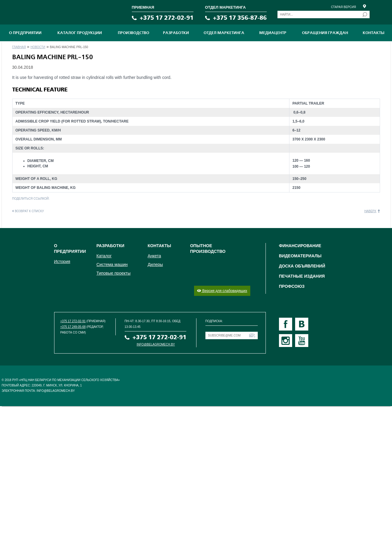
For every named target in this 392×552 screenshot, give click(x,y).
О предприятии (25, 33)
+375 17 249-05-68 (73, 327)
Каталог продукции (80, 33)
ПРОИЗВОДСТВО (134, 33)
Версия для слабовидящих (222, 291)
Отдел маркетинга (224, 33)
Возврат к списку (29, 211)
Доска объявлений (302, 266)
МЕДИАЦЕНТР (273, 33)
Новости (38, 47)
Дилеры (155, 264)
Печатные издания (302, 276)
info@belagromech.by (156, 344)
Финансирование (300, 246)
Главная (19, 47)
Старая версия (344, 7)
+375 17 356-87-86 (240, 18)
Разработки (176, 33)
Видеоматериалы (300, 256)
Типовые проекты (113, 273)
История (62, 262)
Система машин (112, 264)
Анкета (154, 256)
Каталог (104, 256)
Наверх (370, 211)
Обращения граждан (325, 33)
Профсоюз (292, 286)
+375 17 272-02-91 (167, 18)
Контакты (373, 33)
